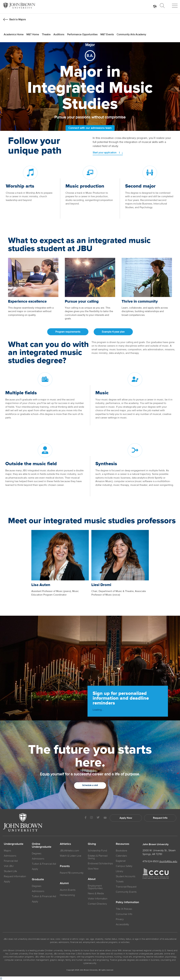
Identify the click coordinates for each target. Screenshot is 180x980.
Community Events (126, 892)
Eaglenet (121, 861)
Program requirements (68, 332)
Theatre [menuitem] (46, 34)
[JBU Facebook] (85, 818)
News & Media (96, 893)
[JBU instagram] (91, 818)
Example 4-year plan (113, 332)
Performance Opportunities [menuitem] (82, 34)
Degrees (37, 854)
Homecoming (67, 895)
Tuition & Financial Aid (44, 864)
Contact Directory (97, 904)
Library (120, 871)
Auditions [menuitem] (59, 34)
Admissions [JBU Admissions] (10, 856)
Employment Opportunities (95, 887)
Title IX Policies (124, 909)
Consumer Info (124, 914)
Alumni (64, 883)
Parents (65, 866)
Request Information (15, 876)
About (92, 879)
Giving (92, 844)
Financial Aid (11, 861)
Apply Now (126, 818)
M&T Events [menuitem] (107, 34)
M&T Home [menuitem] (33, 34)
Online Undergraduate (42, 845)
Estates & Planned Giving (98, 857)
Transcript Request (126, 887)
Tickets (120, 882)
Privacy (120, 919)
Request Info (160, 818)
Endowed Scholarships (100, 864)
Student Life (10, 871)
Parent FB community (72, 873)
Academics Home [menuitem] (14, 34)
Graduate (38, 879)
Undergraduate (14, 844)
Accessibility (122, 924)
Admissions (38, 859)
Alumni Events (68, 890)
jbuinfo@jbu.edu (168, 861)
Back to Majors (18, 19)
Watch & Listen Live (71, 856)
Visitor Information (98, 899)
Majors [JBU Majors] (7, 851)
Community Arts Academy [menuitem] (131, 34)
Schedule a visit (90, 785)
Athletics (65, 844)
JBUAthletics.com (69, 851)
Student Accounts (126, 876)
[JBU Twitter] (98, 818)
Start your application (108, 153)
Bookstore (121, 851)
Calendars (121, 856)
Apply (7, 882)
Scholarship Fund (97, 851)
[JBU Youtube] (105, 818)
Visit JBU (9, 866)
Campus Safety (124, 866)
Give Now (93, 869)
